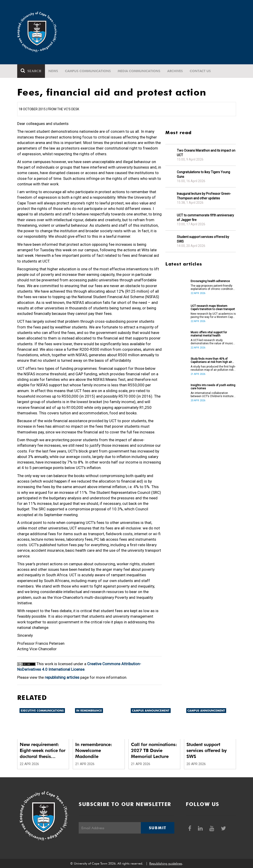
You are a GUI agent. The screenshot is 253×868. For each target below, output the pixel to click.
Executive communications (42, 711)
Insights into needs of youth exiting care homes (213, 387)
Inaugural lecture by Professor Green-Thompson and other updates (204, 196)
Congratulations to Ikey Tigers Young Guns (203, 174)
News (53, 71)
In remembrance (89, 711)
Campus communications (88, 71)
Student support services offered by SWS (203, 239)
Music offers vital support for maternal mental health (209, 334)
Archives (175, 71)
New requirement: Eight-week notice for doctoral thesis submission (43, 751)
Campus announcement (151, 711)
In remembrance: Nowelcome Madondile (94, 750)
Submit (158, 828)
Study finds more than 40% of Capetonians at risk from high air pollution (211, 360)
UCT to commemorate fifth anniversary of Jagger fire (205, 218)
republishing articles (62, 677)
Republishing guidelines (166, 863)
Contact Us (200, 71)
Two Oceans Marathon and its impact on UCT (206, 153)
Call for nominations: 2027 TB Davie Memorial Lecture (154, 750)
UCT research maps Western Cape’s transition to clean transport (213, 308)
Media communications (139, 71)
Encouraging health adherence (210, 281)
